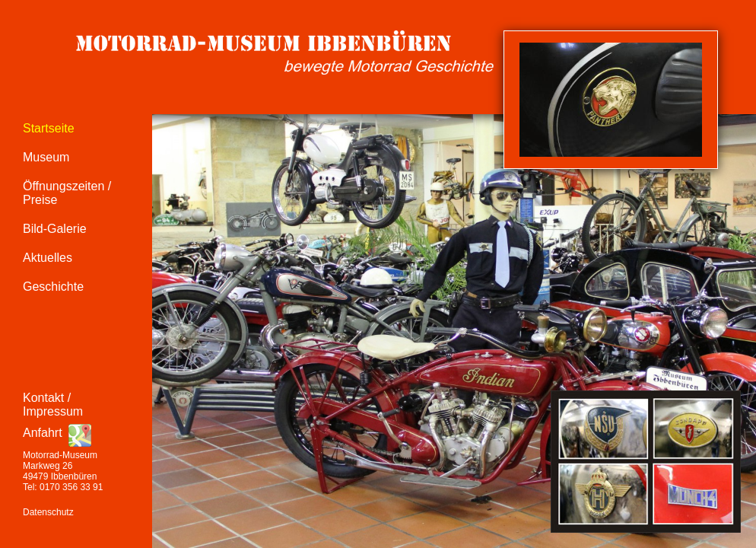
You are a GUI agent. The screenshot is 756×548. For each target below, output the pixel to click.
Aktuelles (48, 258)
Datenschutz (48, 512)
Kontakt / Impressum (53, 405)
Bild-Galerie (55, 229)
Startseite (49, 128)
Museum (46, 157)
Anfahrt (43, 433)
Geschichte (53, 287)
